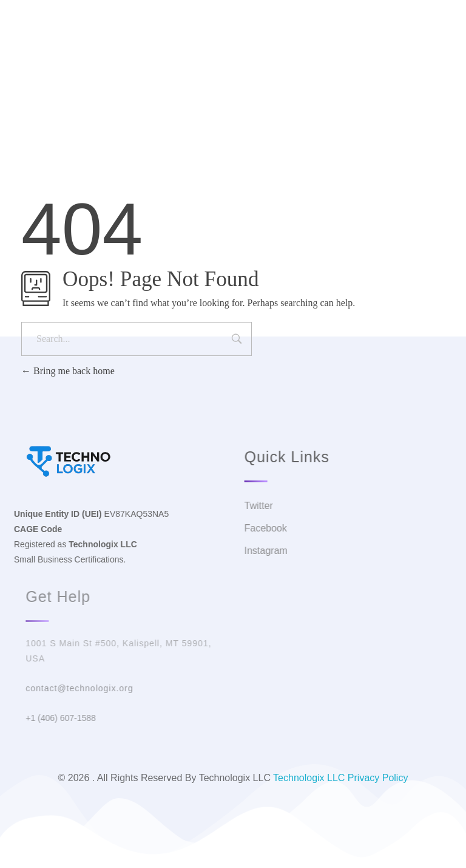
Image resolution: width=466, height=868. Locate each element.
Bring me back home (68, 371)
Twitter (194, 63)
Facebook (248, 63)
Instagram (306, 63)
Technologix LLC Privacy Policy (340, 778)
